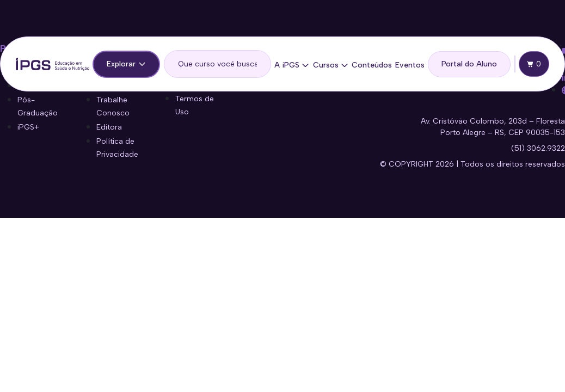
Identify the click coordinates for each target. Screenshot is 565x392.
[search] (218, 64)
